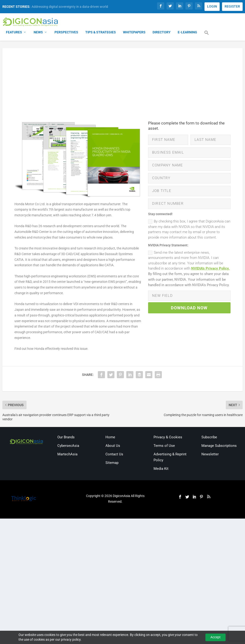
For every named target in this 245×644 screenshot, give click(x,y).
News (38, 33)
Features (14, 33)
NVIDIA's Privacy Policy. (210, 277)
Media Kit (161, 470)
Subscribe (209, 438)
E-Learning (187, 33)
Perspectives (66, 33)
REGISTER (232, 6)
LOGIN (212, 6)
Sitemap (112, 463)
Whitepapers (134, 33)
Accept (216, 637)
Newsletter (210, 455)
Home (110, 438)
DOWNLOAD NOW (189, 318)
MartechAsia (67, 455)
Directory (162, 33)
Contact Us (114, 455)
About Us (113, 446)
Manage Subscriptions (219, 446)
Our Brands (66, 438)
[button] (207, 36)
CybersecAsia (68, 446)
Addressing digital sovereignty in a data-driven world (70, 7)
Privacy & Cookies (168, 438)
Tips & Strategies (101, 33)
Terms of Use (164, 446)
